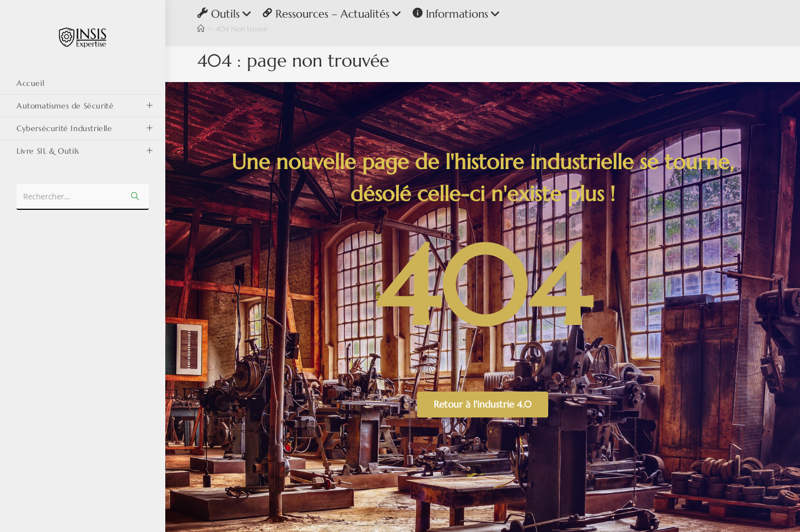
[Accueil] (201, 29)
